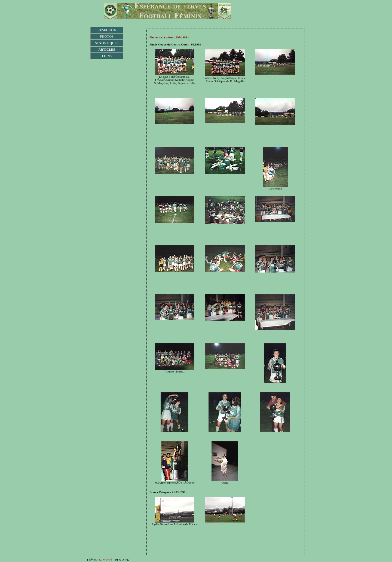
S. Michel (105, 560)
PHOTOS (107, 36)
